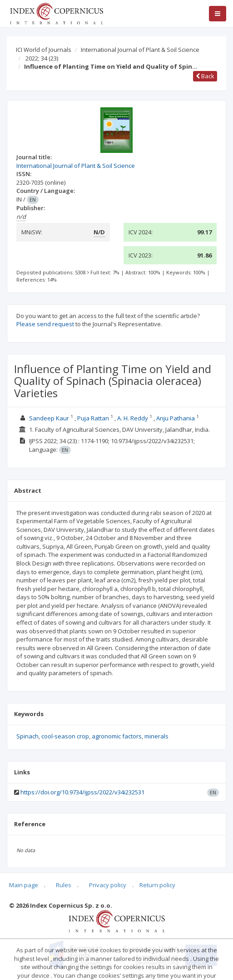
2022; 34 (42, 58)
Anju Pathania (176, 418)
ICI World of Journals (44, 50)
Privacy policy (108, 885)
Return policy (157, 885)
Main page (24, 885)
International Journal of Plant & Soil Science (140, 50)
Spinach (27, 736)
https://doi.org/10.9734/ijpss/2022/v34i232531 (82, 792)
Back (205, 76)
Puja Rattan (93, 418)
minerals (156, 736)
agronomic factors (117, 736)
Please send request (45, 324)
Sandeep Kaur (49, 418)
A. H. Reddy (133, 418)
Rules (64, 885)
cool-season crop (65, 736)
